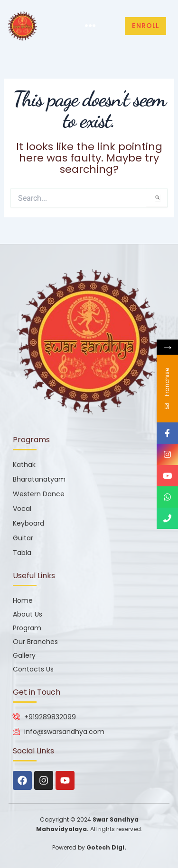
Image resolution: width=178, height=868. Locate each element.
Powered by (89, 847)
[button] (90, 26)
